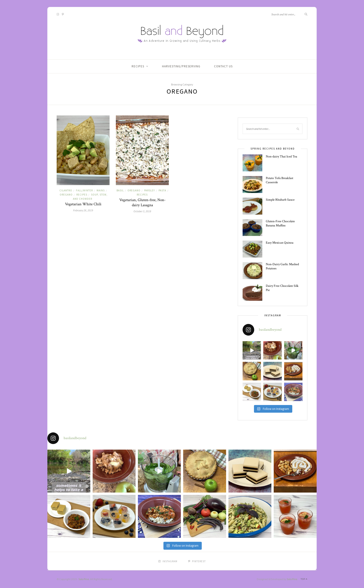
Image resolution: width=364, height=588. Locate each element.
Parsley (149, 190)
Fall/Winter (84, 190)
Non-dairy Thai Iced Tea (281, 157)
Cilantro (66, 190)
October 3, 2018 (142, 211)
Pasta (162, 190)
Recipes (138, 66)
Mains (101, 190)
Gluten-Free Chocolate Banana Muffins (280, 223)
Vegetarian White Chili (83, 204)
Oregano (66, 195)
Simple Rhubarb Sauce (280, 200)
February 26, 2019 (83, 210)
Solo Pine (84, 579)
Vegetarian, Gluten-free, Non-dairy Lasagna (142, 203)
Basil (120, 190)
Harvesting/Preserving (181, 66)
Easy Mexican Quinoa (280, 243)
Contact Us (223, 66)
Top (304, 579)
